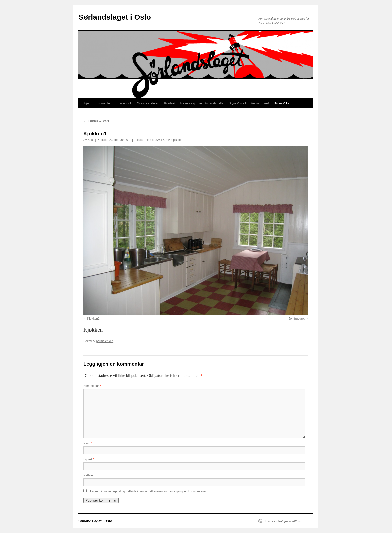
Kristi (91, 140)
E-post (89, 459)
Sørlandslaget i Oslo (115, 17)
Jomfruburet (297, 319)
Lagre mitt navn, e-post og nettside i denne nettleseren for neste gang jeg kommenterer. (148, 491)
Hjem (88, 103)
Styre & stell (237, 103)
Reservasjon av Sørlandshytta (202, 103)
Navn (88, 443)
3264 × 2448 (164, 140)
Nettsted (89, 475)
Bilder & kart (283, 103)
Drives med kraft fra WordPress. (283, 521)
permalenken (105, 341)
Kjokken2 (93, 319)
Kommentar (92, 386)
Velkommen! (260, 103)
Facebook (125, 103)
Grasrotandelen (148, 103)
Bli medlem (104, 103)
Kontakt (170, 103)
